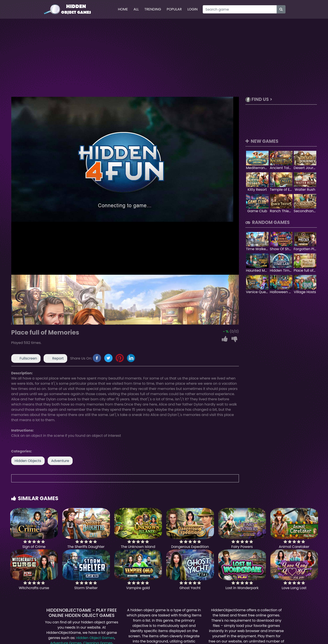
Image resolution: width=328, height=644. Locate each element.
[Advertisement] (164, 58)
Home (123, 9)
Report (58, 358)
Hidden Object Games (95, 638)
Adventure (60, 461)
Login (192, 9)
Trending (153, 9)
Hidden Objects (28, 461)
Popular (174, 9)
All (136, 9)
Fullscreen (28, 358)
